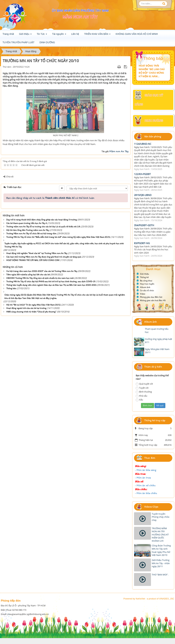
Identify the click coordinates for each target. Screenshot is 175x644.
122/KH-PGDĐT (142, 174)
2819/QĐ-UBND (143, 195)
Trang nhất (8, 34)
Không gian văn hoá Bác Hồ (153, 300)
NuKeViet (140, 599)
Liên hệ (75, 34)
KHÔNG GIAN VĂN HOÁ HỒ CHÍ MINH (137, 34)
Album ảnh (145, 287)
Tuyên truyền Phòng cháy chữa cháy (161, 517)
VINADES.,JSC (167, 599)
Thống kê (144, 277)
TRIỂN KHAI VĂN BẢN (97, 35)
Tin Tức (42, 35)
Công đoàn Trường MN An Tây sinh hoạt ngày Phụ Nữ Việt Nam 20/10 (161, 550)
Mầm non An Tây (119, 151)
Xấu (139, 400)
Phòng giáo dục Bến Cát (151, 297)
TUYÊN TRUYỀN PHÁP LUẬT (18, 42)
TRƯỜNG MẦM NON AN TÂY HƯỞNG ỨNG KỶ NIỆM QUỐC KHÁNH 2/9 (160, 535)
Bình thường (144, 392)
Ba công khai (146, 281)
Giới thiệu (25, 35)
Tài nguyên (59, 35)
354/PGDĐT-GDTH (144, 225)
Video (143, 294)
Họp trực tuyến (147, 284)
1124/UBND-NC (143, 144)
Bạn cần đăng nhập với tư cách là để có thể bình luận (50, 198)
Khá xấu (141, 396)
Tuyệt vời (142, 388)
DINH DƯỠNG (47, 42)
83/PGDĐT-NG (142, 243)
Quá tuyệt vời (144, 384)
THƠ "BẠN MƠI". (160, 575)
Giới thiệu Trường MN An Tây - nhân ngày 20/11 (161, 563)
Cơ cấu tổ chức (147, 290)
